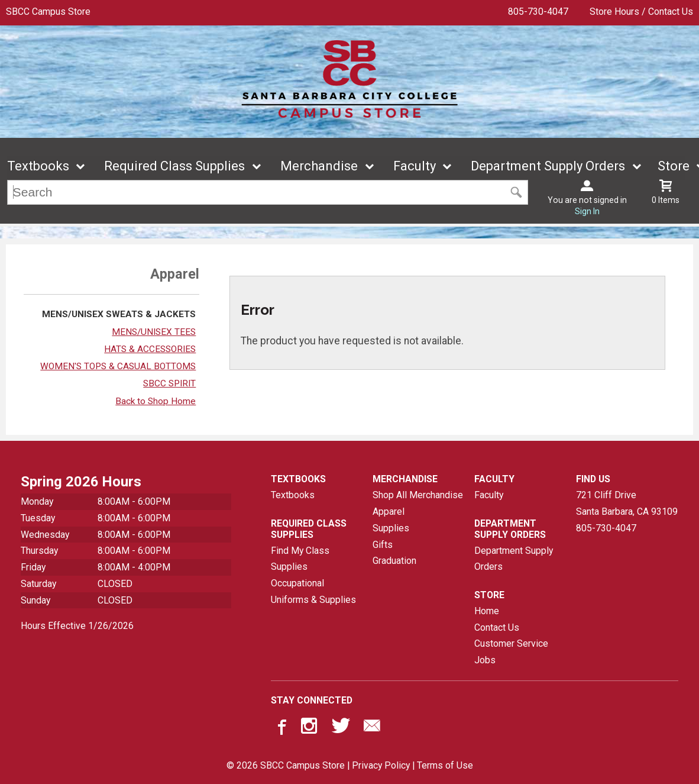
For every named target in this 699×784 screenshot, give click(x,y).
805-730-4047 (538, 12)
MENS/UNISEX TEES (154, 332)
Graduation (394, 561)
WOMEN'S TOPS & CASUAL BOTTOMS (118, 366)
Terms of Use (445, 766)
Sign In (587, 212)
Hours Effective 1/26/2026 (77, 626)
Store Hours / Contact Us (641, 12)
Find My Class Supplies (300, 559)
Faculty (415, 167)
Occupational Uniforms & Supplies (313, 591)
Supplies (391, 528)
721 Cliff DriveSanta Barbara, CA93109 (627, 504)
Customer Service (511, 644)
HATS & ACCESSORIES (150, 349)
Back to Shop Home (156, 401)
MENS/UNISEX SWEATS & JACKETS (119, 315)
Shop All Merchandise (418, 496)
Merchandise (319, 167)
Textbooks (38, 167)
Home (487, 611)
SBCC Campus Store (48, 12)
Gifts (383, 545)
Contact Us (497, 627)
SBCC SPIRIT (169, 384)
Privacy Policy (381, 766)
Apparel (389, 512)
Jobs (485, 660)
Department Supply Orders (548, 167)
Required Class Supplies (174, 167)
